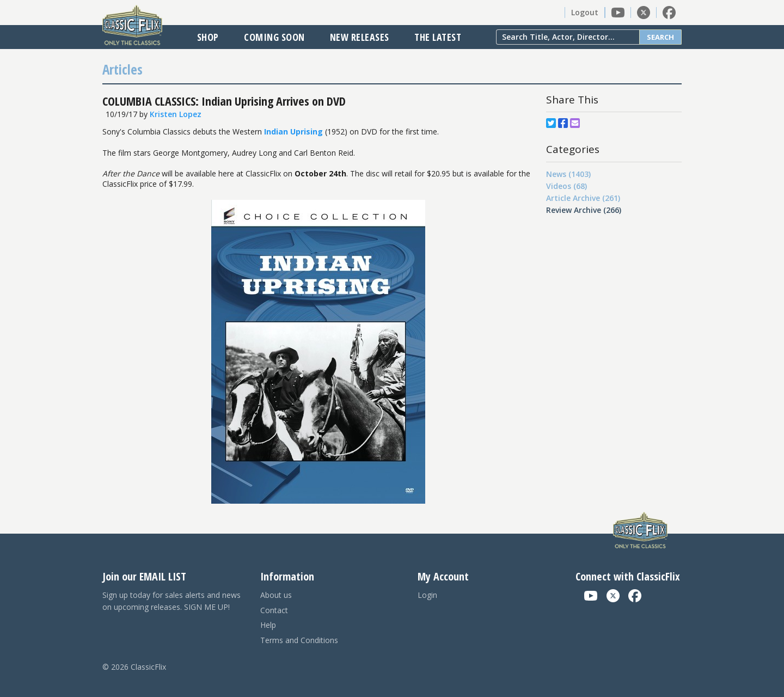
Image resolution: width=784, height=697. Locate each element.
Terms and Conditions (299, 640)
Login (427, 595)
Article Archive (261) (583, 198)
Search (660, 37)
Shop (208, 37)
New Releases (360, 37)
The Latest (438, 37)
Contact (274, 610)
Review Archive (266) (584, 210)
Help (268, 625)
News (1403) (568, 174)
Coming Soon (274, 37)
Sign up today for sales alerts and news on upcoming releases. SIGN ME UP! (171, 601)
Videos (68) (566, 186)
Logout (585, 12)
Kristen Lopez (176, 114)
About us (276, 595)
